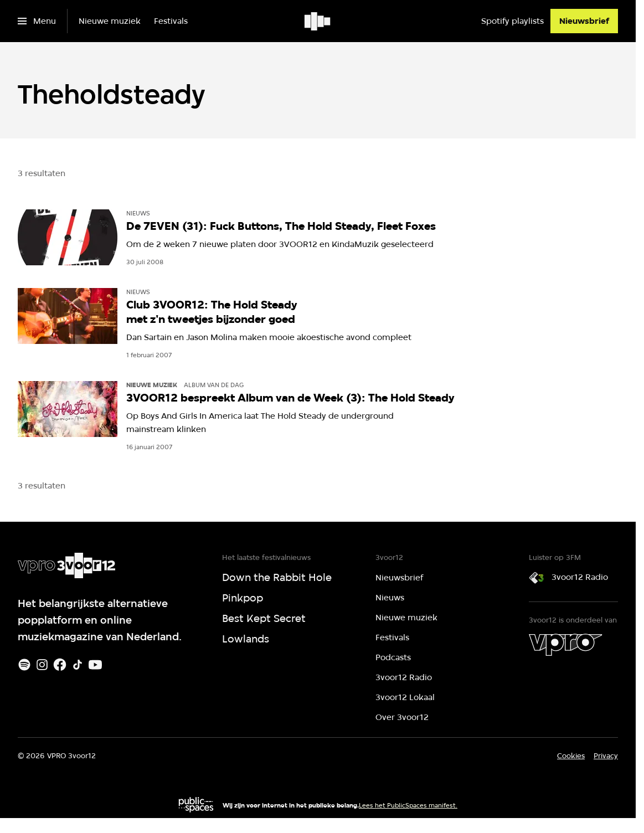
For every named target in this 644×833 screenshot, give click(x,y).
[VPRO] (565, 645)
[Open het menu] (37, 21)
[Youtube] (95, 665)
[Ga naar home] (318, 21)
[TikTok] (78, 665)
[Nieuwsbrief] (584, 21)
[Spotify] (24, 665)
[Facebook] (60, 665)
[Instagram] (42, 665)
